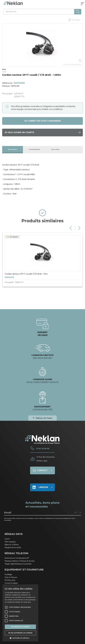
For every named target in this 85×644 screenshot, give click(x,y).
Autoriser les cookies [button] (20, 627)
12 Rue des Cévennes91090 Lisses (45, 459)
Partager (74, 20)
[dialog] (20, 613)
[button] (20, 638)
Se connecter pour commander (42, 121)
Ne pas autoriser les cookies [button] (20, 633)
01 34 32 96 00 (43, 449)
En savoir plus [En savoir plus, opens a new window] (26, 602)
